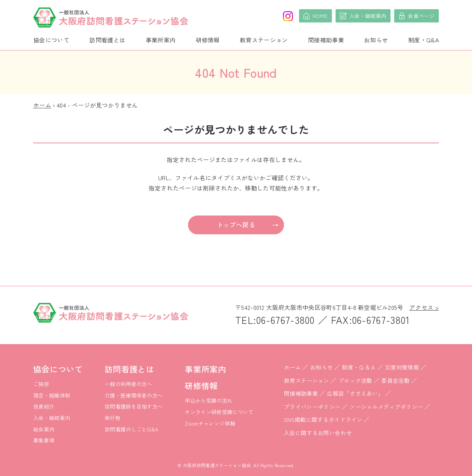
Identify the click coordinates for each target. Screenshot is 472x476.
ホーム (42, 105)
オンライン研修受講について (219, 412)
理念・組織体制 (52, 395)
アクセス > (424, 307)
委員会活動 (395, 380)
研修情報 (208, 40)
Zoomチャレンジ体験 (210, 423)
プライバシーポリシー (312, 407)
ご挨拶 (41, 384)
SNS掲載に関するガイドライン (323, 419)
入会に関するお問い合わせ (318, 433)
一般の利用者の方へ (129, 384)
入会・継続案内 (52, 418)
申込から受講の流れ (209, 400)
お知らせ (376, 40)
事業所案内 (161, 40)
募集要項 (44, 440)
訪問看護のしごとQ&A (132, 429)
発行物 (113, 418)
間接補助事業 (326, 40)
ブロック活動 (355, 380)
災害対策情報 (402, 367)
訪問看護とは (107, 40)
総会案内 (44, 429)
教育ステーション (264, 40)
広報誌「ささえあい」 (355, 393)
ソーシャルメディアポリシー (386, 407)
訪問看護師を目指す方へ (134, 406)
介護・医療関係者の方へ (134, 395)
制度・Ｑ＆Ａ (359, 367)
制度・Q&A (424, 40)
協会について (51, 40)
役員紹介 (44, 406)
